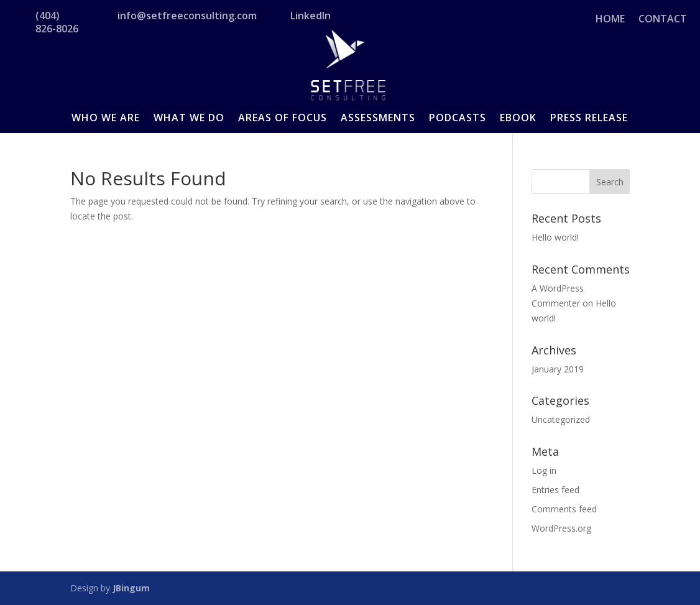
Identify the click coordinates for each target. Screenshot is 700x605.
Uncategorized (561, 419)
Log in (544, 470)
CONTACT (663, 20)
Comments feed (564, 509)
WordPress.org (561, 528)
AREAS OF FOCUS (283, 119)
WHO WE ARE (106, 119)
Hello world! (555, 237)
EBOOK (518, 119)
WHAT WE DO (189, 119)
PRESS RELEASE (589, 119)
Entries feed (555, 490)
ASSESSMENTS (378, 119)
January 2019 (558, 369)
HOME (610, 20)
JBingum (131, 588)
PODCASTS (458, 119)
